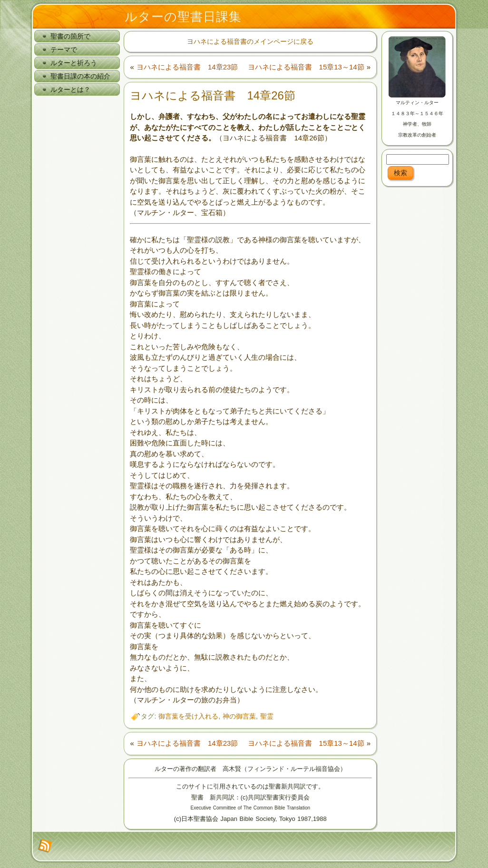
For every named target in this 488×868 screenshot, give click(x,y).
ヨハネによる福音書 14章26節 (212, 95)
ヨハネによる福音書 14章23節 (187, 67)
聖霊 (267, 716)
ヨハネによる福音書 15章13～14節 (306, 67)
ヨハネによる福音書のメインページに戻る (250, 41)
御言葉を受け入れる (188, 716)
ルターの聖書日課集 (183, 17)
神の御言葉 (239, 716)
